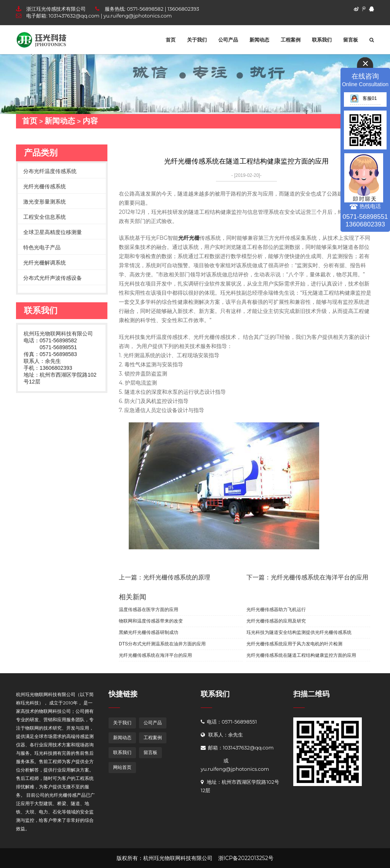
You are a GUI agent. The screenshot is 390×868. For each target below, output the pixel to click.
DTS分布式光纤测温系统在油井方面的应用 (162, 644)
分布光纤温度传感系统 (50, 171)
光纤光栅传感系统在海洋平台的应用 (155, 655)
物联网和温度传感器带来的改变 (151, 621)
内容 (90, 121)
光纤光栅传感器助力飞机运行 (276, 610)
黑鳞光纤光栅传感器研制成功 (149, 632)
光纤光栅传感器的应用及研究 (276, 621)
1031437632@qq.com (74, 16)
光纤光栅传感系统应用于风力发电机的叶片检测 (294, 644)
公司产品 (228, 40)
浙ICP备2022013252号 (246, 858)
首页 (171, 40)
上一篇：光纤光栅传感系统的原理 (165, 577)
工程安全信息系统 (45, 217)
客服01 (363, 98)
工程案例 (291, 40)
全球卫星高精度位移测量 (53, 232)
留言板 (351, 40)
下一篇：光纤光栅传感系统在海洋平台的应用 (307, 577)
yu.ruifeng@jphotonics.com (138, 16)
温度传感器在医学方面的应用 (149, 610)
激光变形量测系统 (45, 202)
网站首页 (122, 767)
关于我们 (197, 40)
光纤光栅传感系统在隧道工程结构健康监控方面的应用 (301, 655)
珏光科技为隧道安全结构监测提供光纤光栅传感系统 (299, 632)
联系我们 (322, 40)
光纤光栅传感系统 (45, 186)
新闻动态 (259, 40)
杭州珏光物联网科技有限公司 (58, 334)
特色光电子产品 (42, 247)
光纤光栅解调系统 (45, 263)
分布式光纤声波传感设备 (53, 278)
